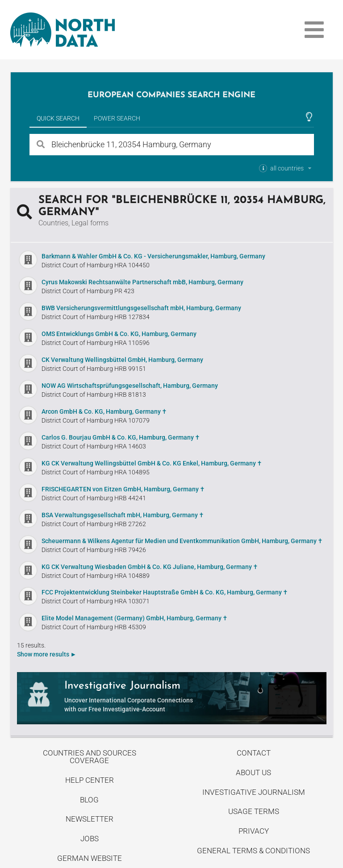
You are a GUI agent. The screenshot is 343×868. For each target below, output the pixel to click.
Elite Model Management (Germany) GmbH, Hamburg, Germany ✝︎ (135, 618)
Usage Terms (254, 811)
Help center (90, 780)
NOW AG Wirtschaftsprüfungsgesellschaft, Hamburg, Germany (130, 386)
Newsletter (90, 819)
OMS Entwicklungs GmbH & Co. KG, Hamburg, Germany (119, 334)
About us (253, 772)
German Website (90, 858)
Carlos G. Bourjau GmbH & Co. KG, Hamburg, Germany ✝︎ (121, 437)
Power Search (117, 118)
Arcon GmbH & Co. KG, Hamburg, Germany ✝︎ (104, 411)
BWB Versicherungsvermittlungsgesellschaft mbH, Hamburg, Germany (141, 308)
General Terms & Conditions (253, 851)
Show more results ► (47, 654)
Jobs (90, 839)
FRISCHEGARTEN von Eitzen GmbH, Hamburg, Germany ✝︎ (123, 489)
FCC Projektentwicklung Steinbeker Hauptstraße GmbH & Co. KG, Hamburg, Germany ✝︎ (165, 592)
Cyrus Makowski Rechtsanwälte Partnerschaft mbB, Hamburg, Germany (142, 282)
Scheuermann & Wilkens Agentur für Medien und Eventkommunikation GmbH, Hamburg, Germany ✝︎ (182, 541)
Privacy (254, 831)
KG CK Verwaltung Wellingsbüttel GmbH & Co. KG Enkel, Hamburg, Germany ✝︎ (152, 463)
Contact (254, 753)
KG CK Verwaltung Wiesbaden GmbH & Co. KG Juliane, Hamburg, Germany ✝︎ (150, 567)
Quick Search (58, 118)
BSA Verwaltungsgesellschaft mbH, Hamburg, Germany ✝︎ (123, 515)
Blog (89, 800)
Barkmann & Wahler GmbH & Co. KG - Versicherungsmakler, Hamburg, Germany (153, 256)
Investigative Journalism (254, 792)
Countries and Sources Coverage (90, 757)
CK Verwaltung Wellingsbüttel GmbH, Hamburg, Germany (122, 360)
